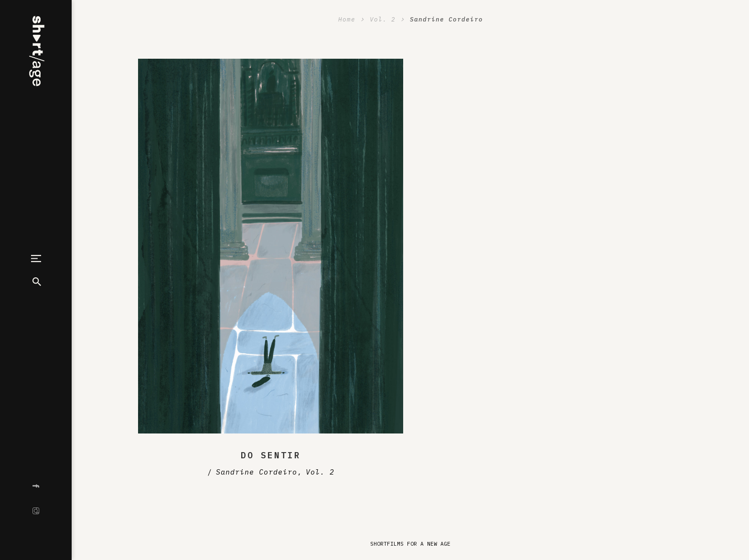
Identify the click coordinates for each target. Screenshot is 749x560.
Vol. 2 (320, 472)
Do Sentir (271, 455)
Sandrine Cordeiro (257, 472)
